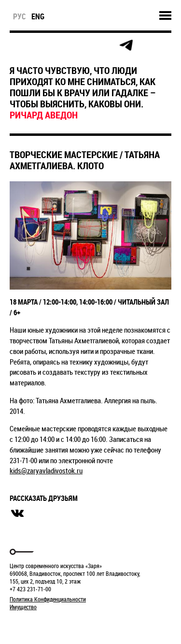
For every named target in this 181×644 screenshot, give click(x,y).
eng (38, 16)
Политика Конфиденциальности (48, 599)
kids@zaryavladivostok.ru (46, 470)
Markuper (35, 625)
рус (20, 16)
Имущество (23, 607)
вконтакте (17, 513)
